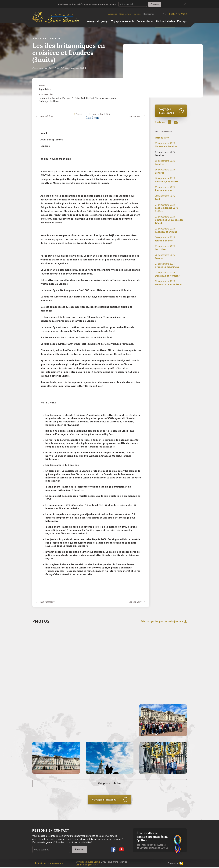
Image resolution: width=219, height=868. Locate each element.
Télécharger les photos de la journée (164, 621)
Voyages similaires (167, 111)
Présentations (145, 21)
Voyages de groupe (98, 21)
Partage (182, 21)
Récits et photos (165, 21)
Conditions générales (87, 865)
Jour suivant (135, 116)
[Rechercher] (154, 14)
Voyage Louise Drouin (89, 863)
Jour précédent (48, 116)
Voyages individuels (123, 21)
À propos (113, 14)
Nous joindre (126, 14)
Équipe (137, 14)
